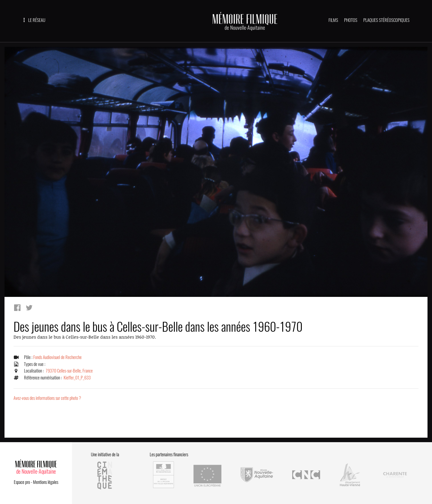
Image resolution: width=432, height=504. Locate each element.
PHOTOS (351, 20)
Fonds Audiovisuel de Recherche (57, 357)
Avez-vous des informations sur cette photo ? (47, 398)
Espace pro (22, 482)
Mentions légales (46, 482)
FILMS (333, 20)
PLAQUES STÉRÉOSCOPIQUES (386, 20)
